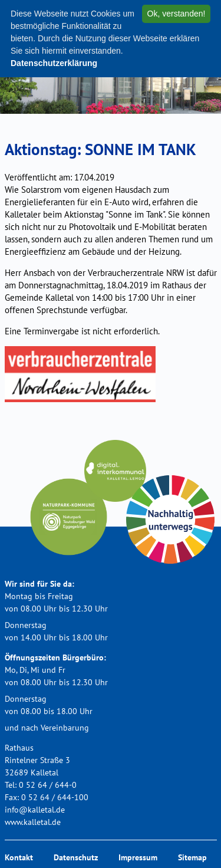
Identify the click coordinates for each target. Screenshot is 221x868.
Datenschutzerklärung (54, 63)
